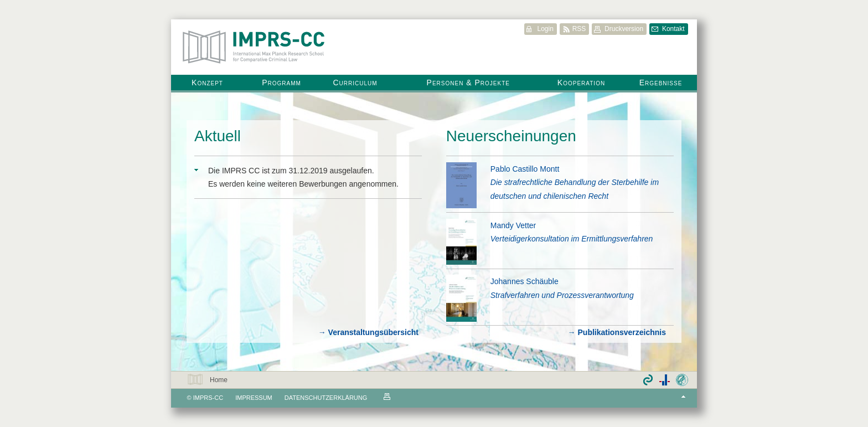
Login (545, 29)
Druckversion (624, 29)
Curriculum (355, 83)
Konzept (207, 83)
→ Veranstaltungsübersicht (368, 332)
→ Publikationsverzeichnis (617, 332)
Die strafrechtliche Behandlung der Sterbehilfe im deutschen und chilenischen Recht (575, 189)
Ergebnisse (661, 83)
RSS (579, 29)
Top (683, 397)
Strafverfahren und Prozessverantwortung (562, 295)
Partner (665, 380)
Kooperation (581, 83)
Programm (281, 83)
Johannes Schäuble (525, 281)
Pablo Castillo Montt (525, 169)
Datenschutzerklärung (326, 398)
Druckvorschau (387, 397)
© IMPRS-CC (205, 398)
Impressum (254, 398)
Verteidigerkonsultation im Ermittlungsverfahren (572, 239)
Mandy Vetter (513, 225)
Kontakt (673, 29)
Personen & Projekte (468, 83)
